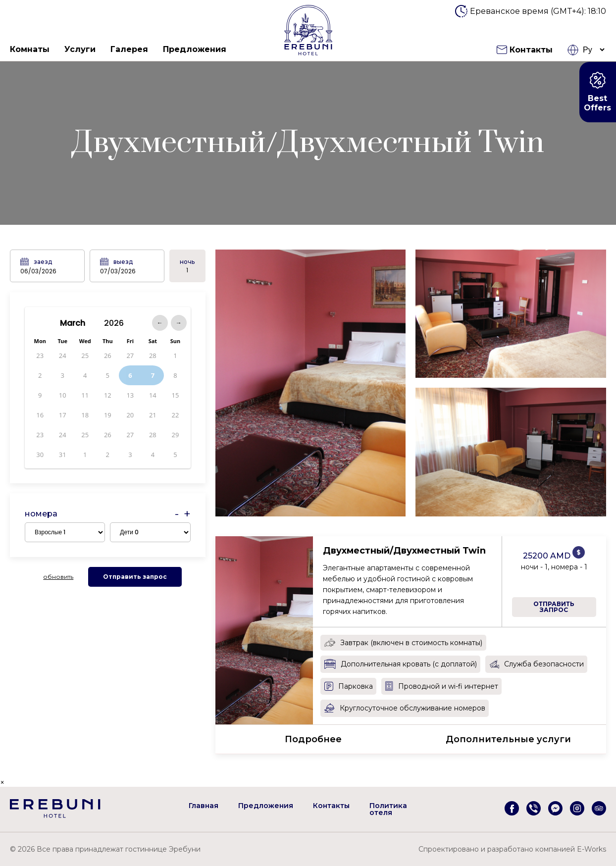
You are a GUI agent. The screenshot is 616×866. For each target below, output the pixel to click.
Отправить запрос (135, 577)
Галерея (129, 49)
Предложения (195, 49)
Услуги (80, 49)
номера (41, 514)
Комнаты (30, 49)
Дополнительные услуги (508, 739)
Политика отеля (388, 809)
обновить (58, 577)
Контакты (525, 50)
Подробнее (313, 739)
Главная (204, 806)
